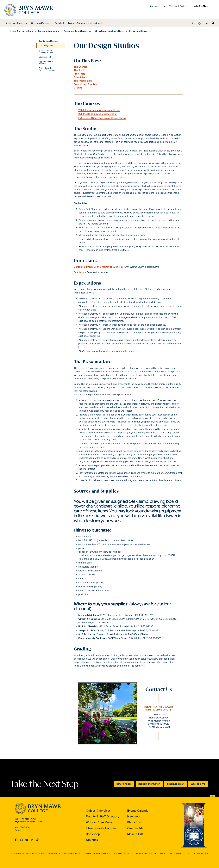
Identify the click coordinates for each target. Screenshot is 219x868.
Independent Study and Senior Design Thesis (102, 118)
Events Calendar (138, 811)
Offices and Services (40, 22)
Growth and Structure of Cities (110, 31)
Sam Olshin (80, 272)
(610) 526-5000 (22, 827)
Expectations (81, 77)
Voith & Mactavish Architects (109, 267)
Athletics (92, 840)
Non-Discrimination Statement (97, 853)
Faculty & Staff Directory (103, 816)
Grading (78, 88)
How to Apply (124, 784)
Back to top (212, 797)
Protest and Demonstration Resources (64, 853)
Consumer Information (123, 853)
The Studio (80, 70)
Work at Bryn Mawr (99, 822)
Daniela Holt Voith (83, 267)
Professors (79, 74)
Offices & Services (98, 811)
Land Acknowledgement (197, 853)
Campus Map (136, 828)
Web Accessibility (176, 853)
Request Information (149, 784)
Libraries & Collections (101, 828)
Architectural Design (138, 31)
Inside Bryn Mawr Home (22, 31)
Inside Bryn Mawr (200, 6)
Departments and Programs (77, 31)
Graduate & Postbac (178, 6)
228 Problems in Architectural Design (98, 114)
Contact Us (20, 830)
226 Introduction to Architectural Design (99, 110)
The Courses (81, 67)
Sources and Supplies (85, 84)
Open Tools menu (200, 23)
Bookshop (93, 834)
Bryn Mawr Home (158, 6)
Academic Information (16, 22)
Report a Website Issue (146, 853)
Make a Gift (135, 834)
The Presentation (83, 81)
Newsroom (135, 816)
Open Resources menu (207, 23)
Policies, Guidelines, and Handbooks (85, 22)
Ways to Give (198, 784)
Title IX (162, 853)
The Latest (59, 22)
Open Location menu (193, 23)
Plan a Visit (135, 822)
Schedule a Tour (176, 784)
